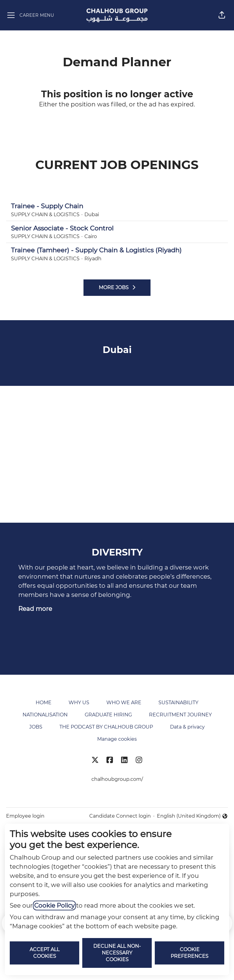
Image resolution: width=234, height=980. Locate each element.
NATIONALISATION (45, 715)
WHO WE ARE (124, 703)
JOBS (36, 727)
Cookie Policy (54, 906)
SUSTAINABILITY (178, 703)
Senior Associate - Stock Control (117, 228)
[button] (222, 15)
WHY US (79, 703)
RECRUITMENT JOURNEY (180, 715)
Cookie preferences (190, 953)
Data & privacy (187, 727)
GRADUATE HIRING (108, 715)
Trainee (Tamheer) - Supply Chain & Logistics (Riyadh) (117, 250)
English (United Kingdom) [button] (192, 816)
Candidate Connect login (120, 816)
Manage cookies (117, 739)
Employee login (25, 816)
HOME (44, 703)
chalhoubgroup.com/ (117, 779)
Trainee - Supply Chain (117, 206)
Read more (35, 609)
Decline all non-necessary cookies (117, 953)
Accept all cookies (44, 953)
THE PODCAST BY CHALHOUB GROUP (106, 727)
